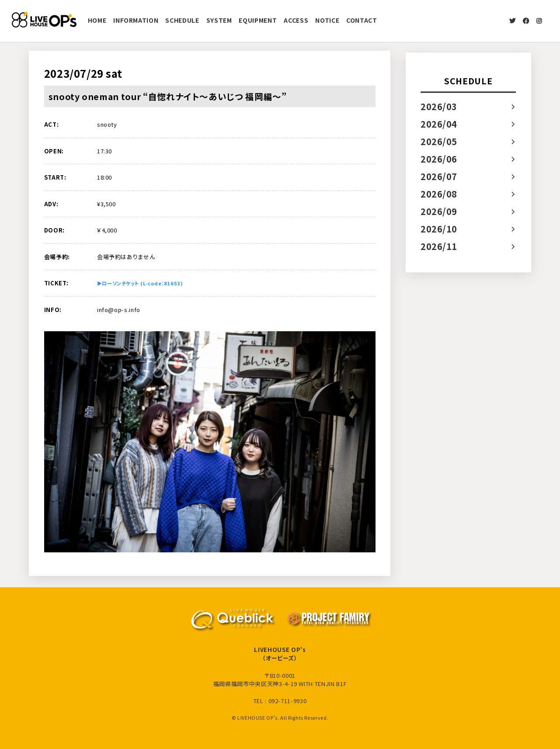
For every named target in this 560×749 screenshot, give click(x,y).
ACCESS (296, 20)
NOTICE (327, 20)
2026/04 (439, 124)
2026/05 (439, 141)
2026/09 (439, 211)
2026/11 (439, 246)
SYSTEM (219, 20)
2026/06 (439, 159)
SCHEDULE (182, 20)
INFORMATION (136, 20)
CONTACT (362, 20)
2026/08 (439, 194)
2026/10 (439, 229)
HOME (97, 20)
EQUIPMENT (258, 20)
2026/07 (439, 176)
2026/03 (439, 106)
